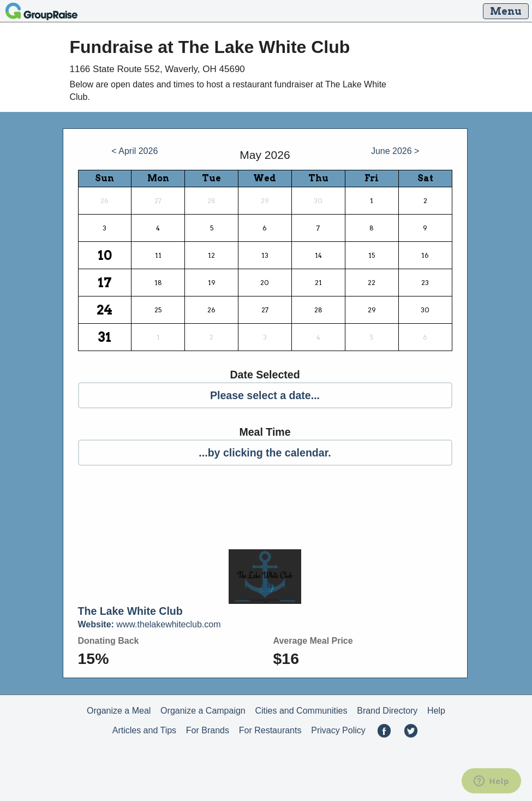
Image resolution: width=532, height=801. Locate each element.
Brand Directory (387, 711)
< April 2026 (135, 151)
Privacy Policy (338, 730)
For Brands (208, 730)
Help (436, 711)
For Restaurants (270, 730)
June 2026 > (395, 151)
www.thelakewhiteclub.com (150, 624)
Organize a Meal (119, 711)
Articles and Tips (144, 730)
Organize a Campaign (203, 711)
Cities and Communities (301, 711)
